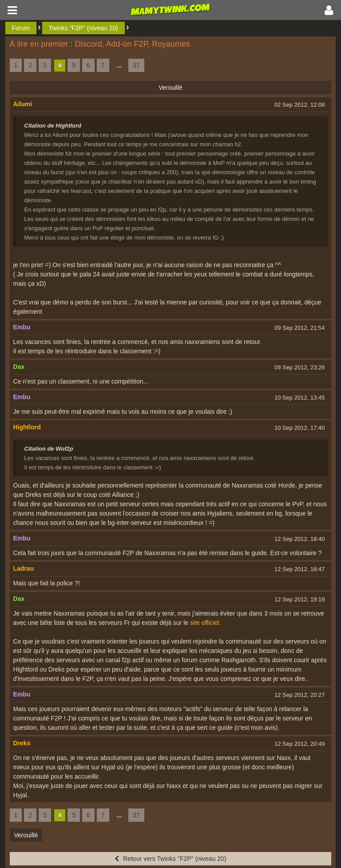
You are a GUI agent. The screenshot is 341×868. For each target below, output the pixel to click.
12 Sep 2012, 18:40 (300, 539)
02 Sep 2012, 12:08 (300, 105)
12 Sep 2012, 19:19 (300, 599)
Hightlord (27, 427)
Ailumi (23, 104)
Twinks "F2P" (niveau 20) (83, 28)
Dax (19, 367)
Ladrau (24, 568)
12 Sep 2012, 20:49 (300, 744)
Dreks (22, 743)
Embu (22, 327)
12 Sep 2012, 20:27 (300, 695)
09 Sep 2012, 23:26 (300, 367)
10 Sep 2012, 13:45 (300, 398)
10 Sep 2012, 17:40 (300, 428)
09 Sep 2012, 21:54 (300, 328)
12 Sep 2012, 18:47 (300, 569)
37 (136, 65)
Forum (21, 28)
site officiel (204, 623)
